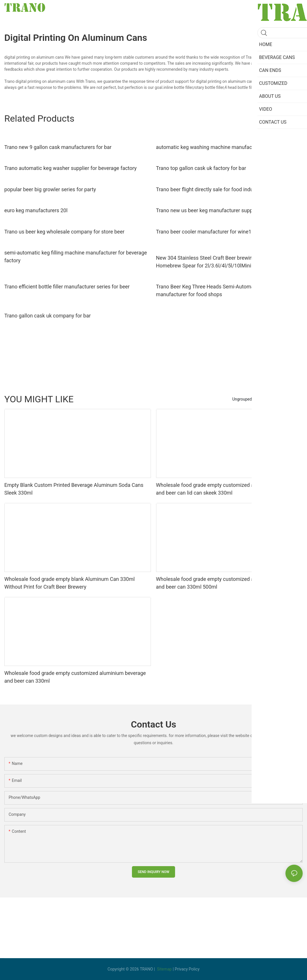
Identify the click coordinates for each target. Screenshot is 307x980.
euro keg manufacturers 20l (36, 210)
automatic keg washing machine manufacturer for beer (219, 147)
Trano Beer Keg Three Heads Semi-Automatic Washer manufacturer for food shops (217, 290)
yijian (295, 399)
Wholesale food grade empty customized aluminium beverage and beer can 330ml (75, 677)
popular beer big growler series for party (50, 189)
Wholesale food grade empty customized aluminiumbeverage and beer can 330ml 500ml (226, 583)
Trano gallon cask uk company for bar (48, 316)
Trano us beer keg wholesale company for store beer (64, 232)
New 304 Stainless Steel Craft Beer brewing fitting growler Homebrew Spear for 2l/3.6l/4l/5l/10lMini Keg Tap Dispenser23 (229, 262)
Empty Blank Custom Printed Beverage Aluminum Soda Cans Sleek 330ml (74, 489)
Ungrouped (242, 399)
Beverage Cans (271, 399)
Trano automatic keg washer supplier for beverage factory (70, 168)
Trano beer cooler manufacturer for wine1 (204, 232)
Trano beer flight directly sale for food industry (209, 189)
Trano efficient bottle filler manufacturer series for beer (67, 287)
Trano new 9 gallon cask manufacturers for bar (58, 147)
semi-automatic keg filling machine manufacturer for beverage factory (76, 257)
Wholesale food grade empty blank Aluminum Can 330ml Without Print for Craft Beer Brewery (70, 583)
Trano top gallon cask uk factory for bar (201, 168)
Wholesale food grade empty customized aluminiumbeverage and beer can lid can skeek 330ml (226, 489)
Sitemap (164, 969)
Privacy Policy (187, 969)
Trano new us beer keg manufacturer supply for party (217, 210)
